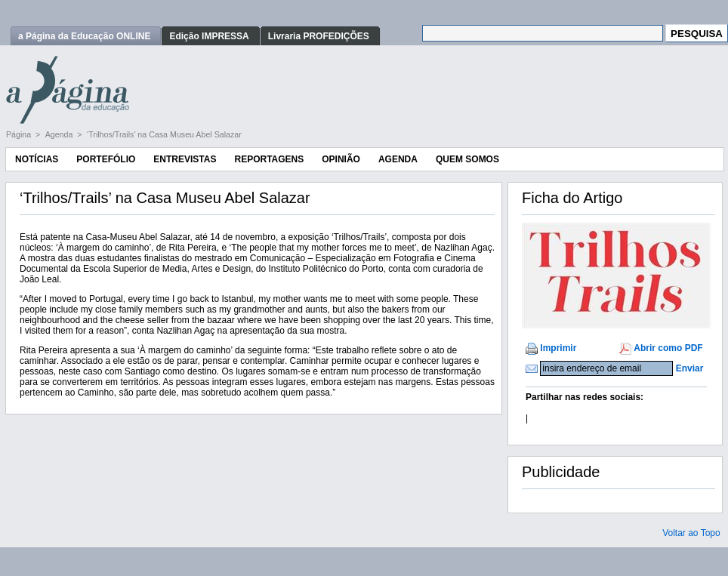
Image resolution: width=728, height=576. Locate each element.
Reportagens (269, 159)
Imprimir (558, 348)
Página (20, 134)
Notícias (37, 159)
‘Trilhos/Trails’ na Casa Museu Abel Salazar (164, 134)
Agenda (60, 134)
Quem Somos (467, 159)
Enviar (690, 368)
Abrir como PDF (668, 348)
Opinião (341, 159)
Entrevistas (185, 159)
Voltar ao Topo (691, 533)
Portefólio (106, 159)
